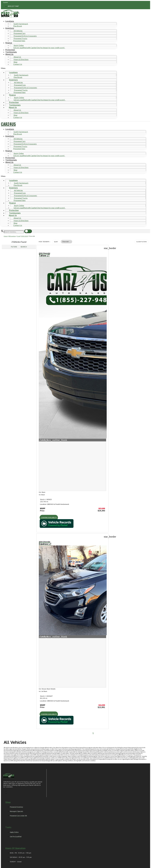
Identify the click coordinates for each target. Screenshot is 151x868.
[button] (59, 68)
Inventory (10, 28)
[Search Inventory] (14, 232)
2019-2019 (25, 236)
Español (6, 2)
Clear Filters (141, 242)
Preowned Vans (19, 41)
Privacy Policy (47, 850)
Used (19, 236)
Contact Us (18, 64)
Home (6, 236)
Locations (10, 21)
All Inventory (12, 236)
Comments (14, 827)
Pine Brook (18, 26)
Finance (9, 43)
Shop (8, 579)
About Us (9, 54)
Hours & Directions (21, 59)
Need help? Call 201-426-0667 (76, 864)
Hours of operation (15, 625)
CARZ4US (8, 124)
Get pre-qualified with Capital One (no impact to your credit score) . (39, 48)
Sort (56, 242)
